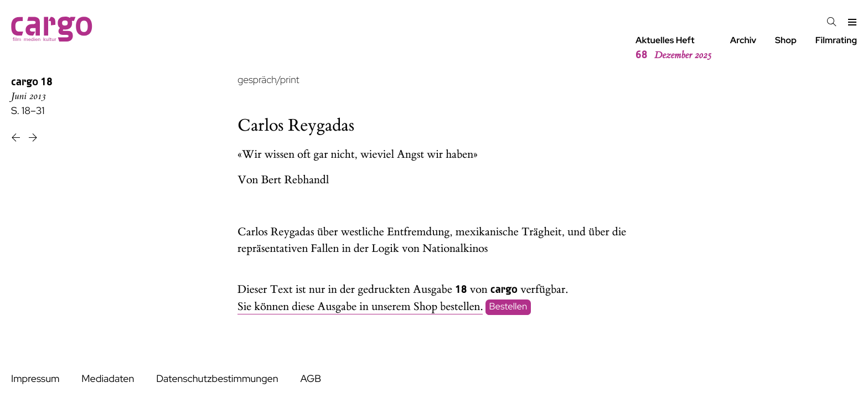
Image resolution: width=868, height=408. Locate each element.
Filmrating (836, 40)
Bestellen (508, 307)
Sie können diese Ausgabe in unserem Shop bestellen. (360, 307)
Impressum (35, 379)
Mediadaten (108, 379)
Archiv (743, 40)
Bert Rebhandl (295, 180)
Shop (786, 40)
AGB (311, 379)
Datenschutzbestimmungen (217, 379)
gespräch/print (268, 80)
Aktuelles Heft (673, 48)
